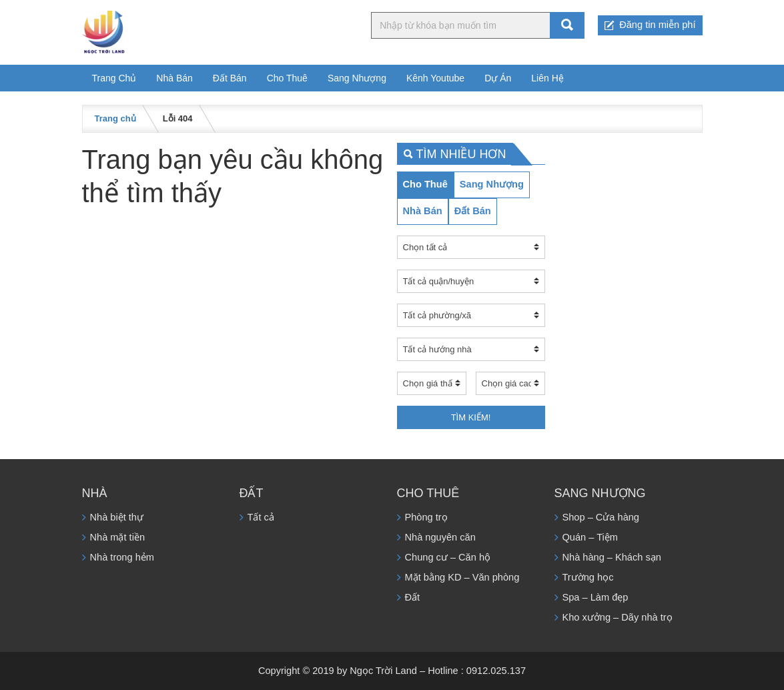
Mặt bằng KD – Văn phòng (462, 577)
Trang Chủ (114, 78)
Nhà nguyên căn (440, 537)
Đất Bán (230, 78)
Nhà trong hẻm (122, 557)
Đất (413, 597)
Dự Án (498, 78)
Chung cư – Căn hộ (448, 557)
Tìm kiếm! (471, 417)
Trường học (588, 577)
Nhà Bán (174, 78)
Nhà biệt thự (117, 517)
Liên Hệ (547, 78)
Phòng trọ (426, 517)
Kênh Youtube (435, 78)
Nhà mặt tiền (118, 537)
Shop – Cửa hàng (601, 517)
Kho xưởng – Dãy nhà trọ (618, 617)
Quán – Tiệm (590, 537)
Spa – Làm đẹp (596, 597)
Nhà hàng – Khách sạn (612, 557)
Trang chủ (115, 118)
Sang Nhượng (357, 78)
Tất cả (261, 517)
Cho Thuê (287, 78)
